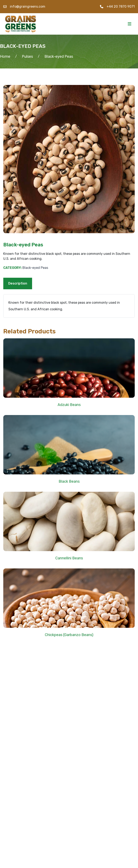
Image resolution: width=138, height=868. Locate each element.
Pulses (27, 56)
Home (5, 56)
